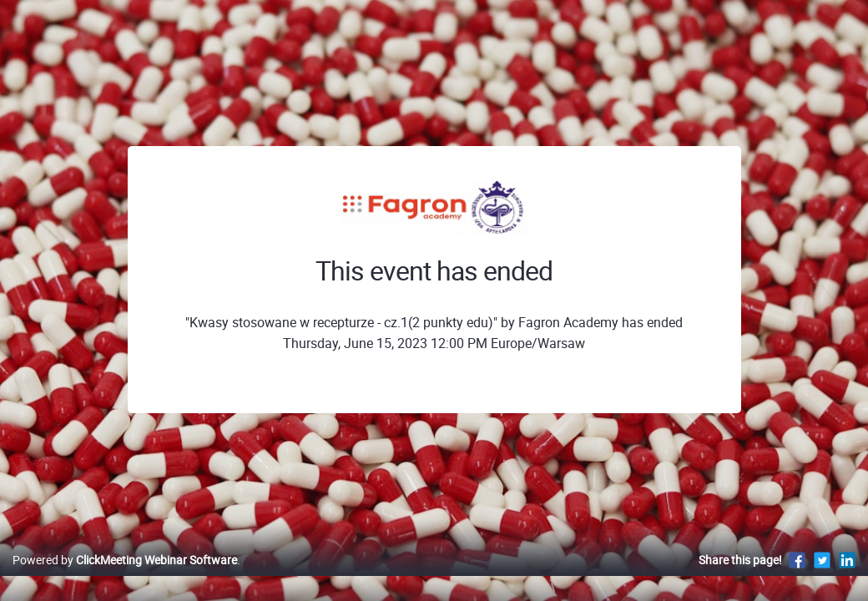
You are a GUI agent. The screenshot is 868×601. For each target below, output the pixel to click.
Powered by (125, 577)
